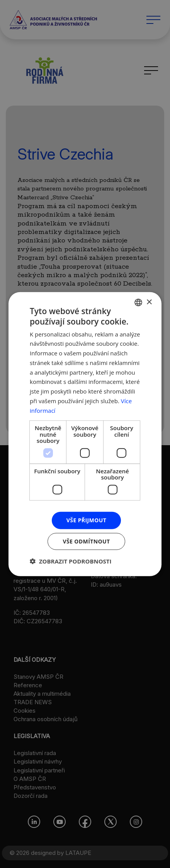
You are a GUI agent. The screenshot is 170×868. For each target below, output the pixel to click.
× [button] (149, 302)
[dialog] (85, 434)
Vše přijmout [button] (86, 520)
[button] (71, 561)
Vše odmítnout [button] (86, 541)
